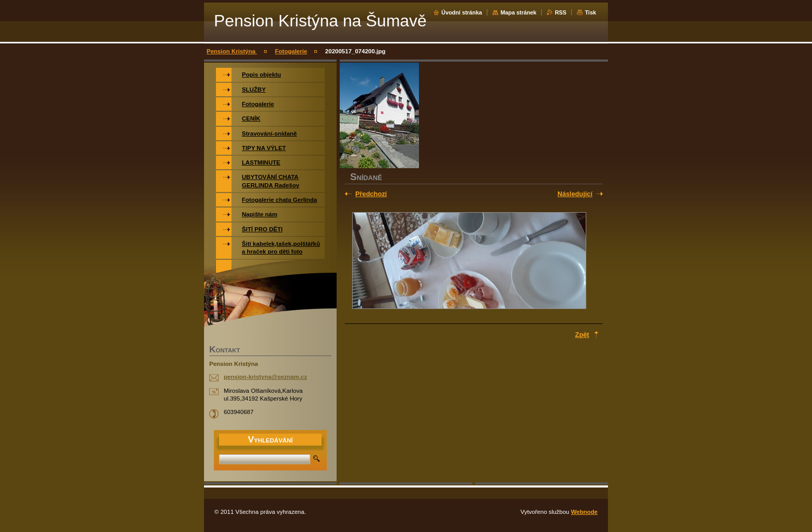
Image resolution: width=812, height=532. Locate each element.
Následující (575, 194)
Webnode (584, 512)
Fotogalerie (291, 51)
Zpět (582, 335)
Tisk (590, 12)
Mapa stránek (518, 12)
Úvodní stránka (462, 12)
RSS (560, 12)
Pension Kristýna (232, 51)
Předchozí (371, 194)
